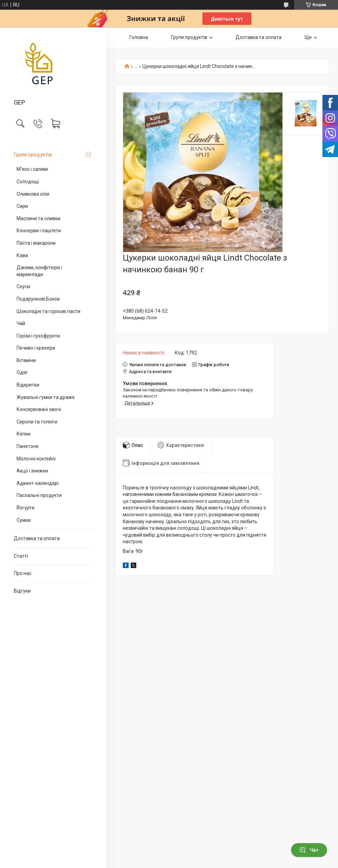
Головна (139, 37)
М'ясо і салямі (32, 169)
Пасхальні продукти (39, 495)
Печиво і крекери (36, 348)
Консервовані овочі (39, 409)
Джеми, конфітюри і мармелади (39, 271)
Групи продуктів (33, 155)
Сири (22, 206)
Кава (22, 255)
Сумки (24, 520)
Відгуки (22, 591)
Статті (21, 556)
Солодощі (28, 182)
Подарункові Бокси (38, 299)
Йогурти (26, 508)
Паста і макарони (36, 243)
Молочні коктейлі (36, 459)
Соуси (23, 286)
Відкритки (28, 385)
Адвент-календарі (38, 483)
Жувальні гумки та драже (46, 397)
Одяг (22, 372)
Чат (309, 850)
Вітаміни (26, 360)
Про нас (23, 573)
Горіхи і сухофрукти (38, 336)
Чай (21, 323)
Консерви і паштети (39, 231)
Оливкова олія (33, 194)
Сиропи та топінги (37, 422)
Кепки (23, 434)
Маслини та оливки (38, 218)
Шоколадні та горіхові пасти (48, 311)
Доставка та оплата (37, 538)
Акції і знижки (32, 471)
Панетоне (28, 446)
